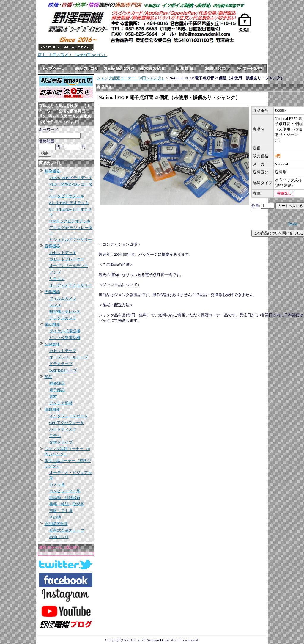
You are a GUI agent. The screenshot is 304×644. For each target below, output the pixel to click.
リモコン (57, 279)
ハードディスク (63, 429)
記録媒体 (52, 344)
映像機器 (52, 171)
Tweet (293, 223)
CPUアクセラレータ (67, 423)
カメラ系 (57, 484)
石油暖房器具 (56, 524)
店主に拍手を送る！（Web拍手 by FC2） (73, 55)
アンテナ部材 (61, 403)
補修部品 (57, 383)
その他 (55, 517)
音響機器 (52, 246)
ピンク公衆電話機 (65, 338)
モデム (55, 436)
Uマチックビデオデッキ (70, 221)
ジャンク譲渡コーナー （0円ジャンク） (131, 78)
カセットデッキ (63, 253)
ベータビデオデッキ (67, 196)
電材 (53, 396)
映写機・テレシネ (65, 311)
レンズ (55, 305)
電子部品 (57, 390)
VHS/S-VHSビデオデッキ (71, 178)
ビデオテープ (61, 364)
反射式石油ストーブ (67, 530)
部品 (48, 377)
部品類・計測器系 (65, 498)
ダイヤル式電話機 (65, 331)
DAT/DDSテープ (63, 370)
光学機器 (52, 292)
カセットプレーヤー (67, 259)
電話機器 (52, 325)
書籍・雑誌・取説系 (67, 504)
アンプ (55, 272)
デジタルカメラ (63, 318)
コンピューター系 (65, 491)
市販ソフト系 (61, 511)
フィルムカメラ (63, 298)
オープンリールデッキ (69, 266)
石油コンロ (59, 537)
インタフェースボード (69, 416)
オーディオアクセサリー (71, 285)
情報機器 (52, 410)
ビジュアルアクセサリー (71, 239)
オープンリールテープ (69, 357)
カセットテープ (63, 351)
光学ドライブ (61, 442)
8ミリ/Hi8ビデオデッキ (69, 203)
